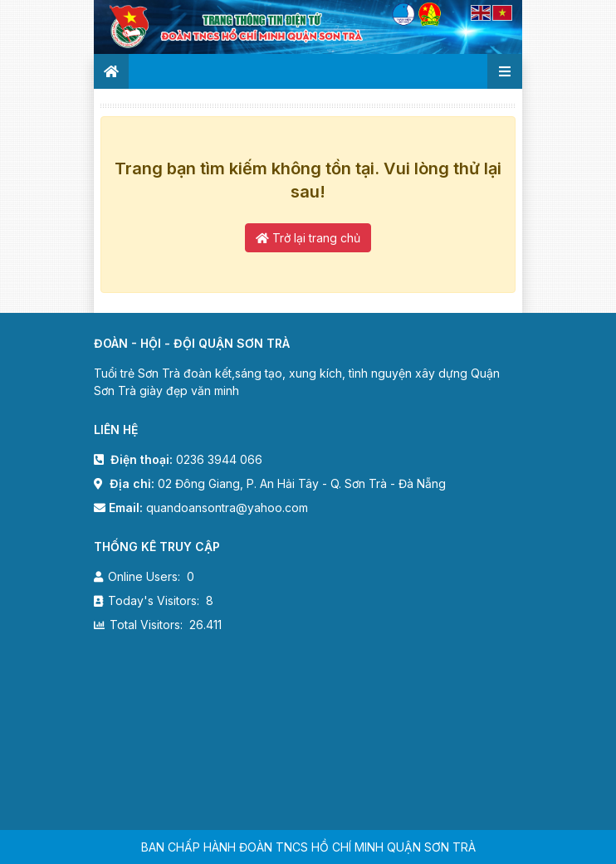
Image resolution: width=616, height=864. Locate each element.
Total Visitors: (148, 625)
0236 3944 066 (219, 459)
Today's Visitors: (155, 600)
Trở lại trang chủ (308, 238)
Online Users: (146, 576)
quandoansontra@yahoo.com (227, 508)
